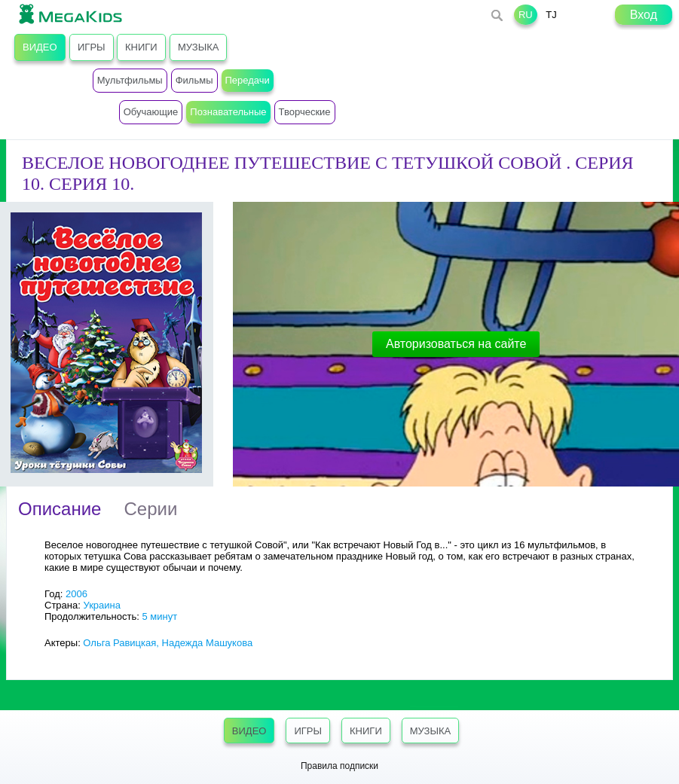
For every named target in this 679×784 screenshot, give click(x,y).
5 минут (159, 616)
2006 (76, 594)
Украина (102, 605)
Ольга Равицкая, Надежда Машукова (168, 643)
